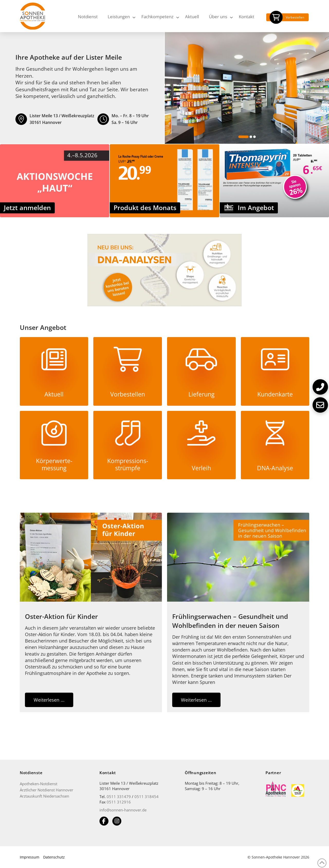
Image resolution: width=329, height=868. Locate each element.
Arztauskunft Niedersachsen (44, 796)
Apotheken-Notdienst (39, 784)
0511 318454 (147, 797)
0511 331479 (119, 797)
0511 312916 (119, 802)
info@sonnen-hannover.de (123, 810)
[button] (320, 387)
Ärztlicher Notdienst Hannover (47, 790)
